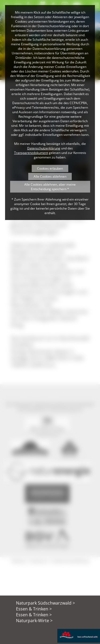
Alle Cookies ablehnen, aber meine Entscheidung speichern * (50, 187)
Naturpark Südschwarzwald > (45, 603)
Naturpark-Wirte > (34, 621)
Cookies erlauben (50, 168)
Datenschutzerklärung (44, 148)
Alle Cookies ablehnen (50, 176)
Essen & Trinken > (34, 609)
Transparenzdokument (31, 153)
